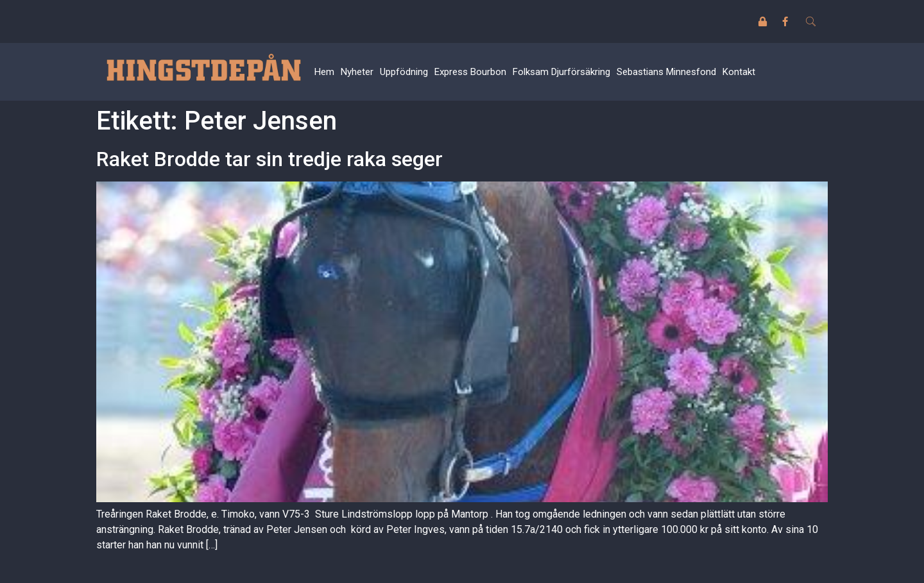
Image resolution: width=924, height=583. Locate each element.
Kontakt (739, 72)
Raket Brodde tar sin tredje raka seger (269, 159)
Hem (324, 72)
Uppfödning (404, 72)
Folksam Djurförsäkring (561, 72)
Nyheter (357, 72)
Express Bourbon (470, 72)
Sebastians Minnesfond (666, 72)
